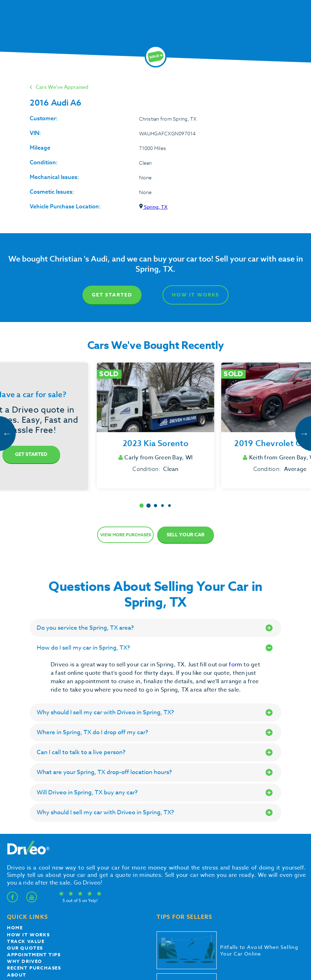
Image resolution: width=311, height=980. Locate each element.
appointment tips (34, 954)
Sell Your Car (186, 535)
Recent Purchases (34, 968)
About (17, 975)
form (236, 665)
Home (15, 928)
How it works (28, 935)
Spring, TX (153, 207)
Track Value (26, 941)
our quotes (25, 948)
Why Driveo (25, 961)
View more (126, 535)
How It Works (196, 295)
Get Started (112, 295)
